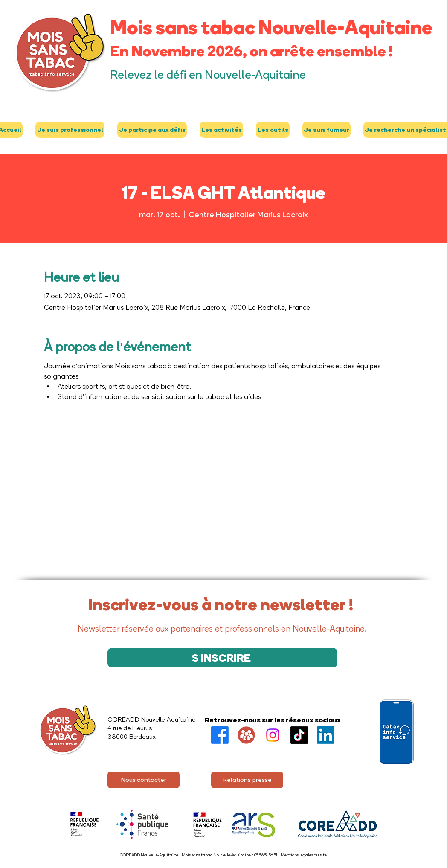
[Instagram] (273, 735)
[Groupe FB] (246, 735)
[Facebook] (220, 735)
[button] (70, 130)
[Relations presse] (247, 780)
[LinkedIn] (326, 735)
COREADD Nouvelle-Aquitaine (149, 855)
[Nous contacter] (144, 780)
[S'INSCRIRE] (222, 658)
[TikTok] (299, 735)
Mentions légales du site (304, 855)
